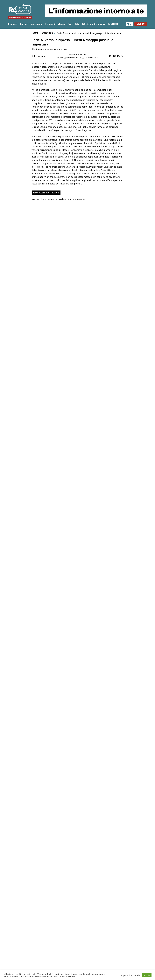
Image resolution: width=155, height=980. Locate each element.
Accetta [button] (147, 975)
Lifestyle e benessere (94, 24)
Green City (73, 24)
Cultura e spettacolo (31, 24)
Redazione (40, 56)
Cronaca (13, 24)
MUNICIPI (114, 24)
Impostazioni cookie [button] (130, 975)
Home (35, 33)
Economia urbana (55, 24)
